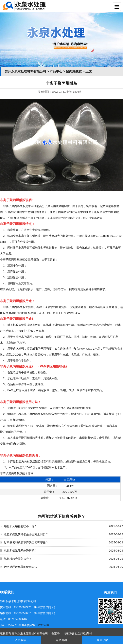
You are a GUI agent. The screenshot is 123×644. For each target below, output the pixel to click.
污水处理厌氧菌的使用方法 (21, 567)
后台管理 (44, 625)
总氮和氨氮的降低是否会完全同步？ (26, 534)
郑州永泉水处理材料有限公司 (26, 71)
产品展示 (20, 640)
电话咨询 (61, 640)
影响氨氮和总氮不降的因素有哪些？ (26, 542)
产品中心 (56, 71)
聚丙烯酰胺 (74, 71)
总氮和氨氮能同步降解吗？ (21, 551)
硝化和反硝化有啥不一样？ (21, 526)
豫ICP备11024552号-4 (78, 634)
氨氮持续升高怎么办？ (18, 559)
